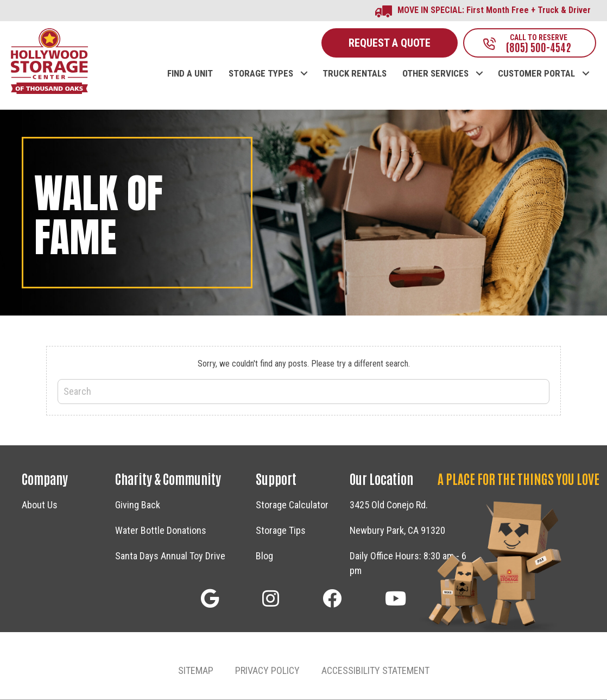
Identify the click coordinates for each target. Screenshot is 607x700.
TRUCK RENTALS (355, 75)
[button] (210, 599)
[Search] (303, 393)
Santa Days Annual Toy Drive (170, 557)
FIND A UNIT (190, 75)
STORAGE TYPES (261, 75)
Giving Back (138, 506)
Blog (264, 557)
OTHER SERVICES (435, 75)
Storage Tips (281, 531)
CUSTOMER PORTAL (536, 75)
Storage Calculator (292, 506)
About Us (40, 506)
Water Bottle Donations (161, 531)
